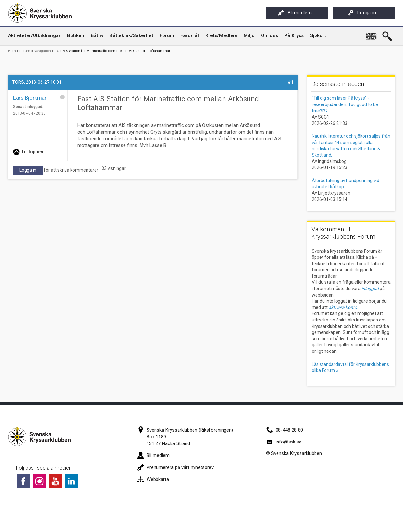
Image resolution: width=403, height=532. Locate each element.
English (372, 34)
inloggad (370, 289)
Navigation (42, 51)
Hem (12, 51)
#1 (291, 82)
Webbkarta (153, 479)
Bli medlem (295, 13)
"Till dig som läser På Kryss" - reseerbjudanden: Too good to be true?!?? (345, 104)
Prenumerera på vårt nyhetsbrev (175, 467)
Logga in (362, 13)
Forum (25, 51)
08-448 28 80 (285, 430)
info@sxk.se (284, 442)
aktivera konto (343, 307)
